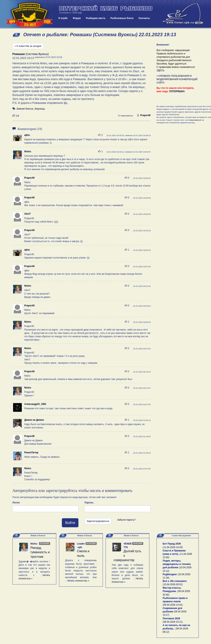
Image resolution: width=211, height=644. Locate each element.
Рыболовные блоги (122, 18)
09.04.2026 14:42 (173, 605)
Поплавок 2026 (171, 618)
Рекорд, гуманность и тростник (40, 552)
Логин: (16, 503)
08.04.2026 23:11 (173, 622)
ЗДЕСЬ (160, 70)
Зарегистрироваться (98, 521)
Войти (70, 523)
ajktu (27, 135)
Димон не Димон (34, 420)
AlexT (28, 214)
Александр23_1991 (35, 404)
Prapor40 (144, 115)
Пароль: (89, 503)
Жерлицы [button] (40, 109)
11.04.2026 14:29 (173, 547)
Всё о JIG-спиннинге (175, 581)
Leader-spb (81, 545)
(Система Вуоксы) (31, 54)
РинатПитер (31, 453)
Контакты (144, 18)
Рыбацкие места (95, 18)
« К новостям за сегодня (28, 46)
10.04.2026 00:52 (173, 584)
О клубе (63, 18)
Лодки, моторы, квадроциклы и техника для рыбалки (177, 564)
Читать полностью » (78, 581)
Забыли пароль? (127, 520)
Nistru (28, 152)
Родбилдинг (170, 574)
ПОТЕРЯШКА (177, 91)
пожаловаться (125, 116)
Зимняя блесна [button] (25, 109)
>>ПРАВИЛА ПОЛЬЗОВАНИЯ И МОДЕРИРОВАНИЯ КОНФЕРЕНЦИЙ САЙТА (177, 79)
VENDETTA (128, 545)
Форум (77, 18)
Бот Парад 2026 (172, 544)
